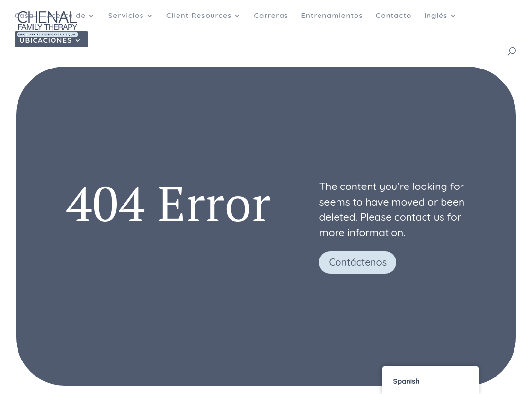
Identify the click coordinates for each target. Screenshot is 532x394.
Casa (24, 16)
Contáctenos (358, 262)
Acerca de (66, 16)
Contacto (394, 16)
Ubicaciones (46, 41)
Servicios (126, 16)
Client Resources (199, 16)
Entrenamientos (332, 16)
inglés (436, 16)
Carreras (271, 16)
